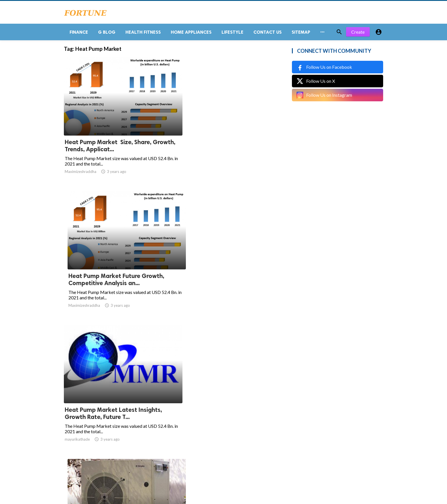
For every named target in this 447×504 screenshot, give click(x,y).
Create (358, 34)
